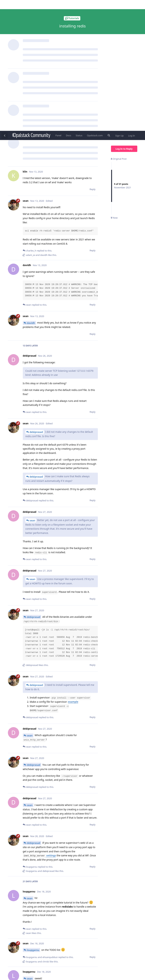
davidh (31, 192)
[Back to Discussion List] (5, 5)
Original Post (119, 28)
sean (32, 390)
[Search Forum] (109, 5)
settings (39, 725)
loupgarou (33, 819)
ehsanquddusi (35, 908)
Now (114, 87)
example (73, 571)
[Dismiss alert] (83, 973)
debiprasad (36, 301)
